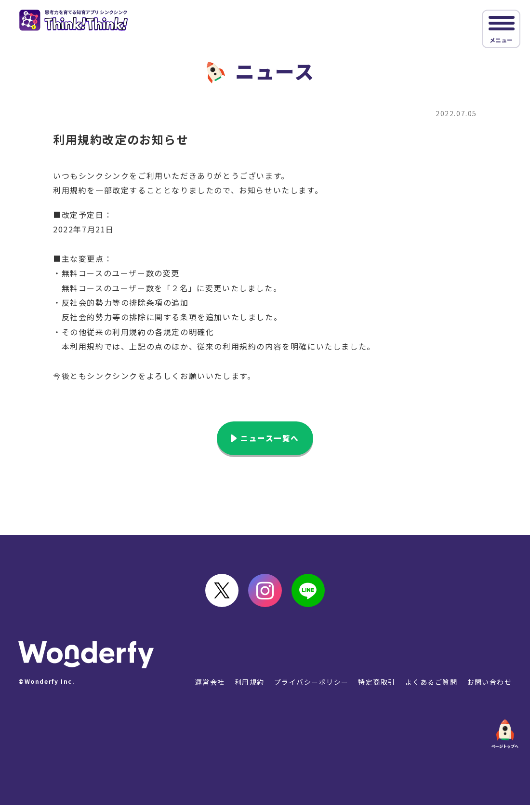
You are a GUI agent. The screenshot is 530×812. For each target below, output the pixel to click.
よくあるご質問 (431, 689)
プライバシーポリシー (310, 689)
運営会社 (208, 689)
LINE (313, 595)
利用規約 (248, 689)
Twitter (217, 595)
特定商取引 (376, 689)
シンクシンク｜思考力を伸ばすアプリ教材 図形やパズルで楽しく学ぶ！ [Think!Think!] (79, 21)
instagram (265, 595)
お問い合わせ (489, 689)
